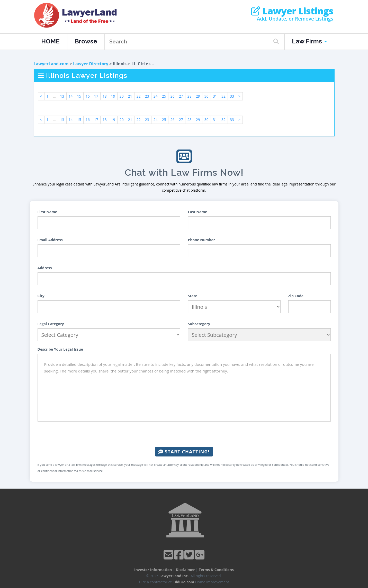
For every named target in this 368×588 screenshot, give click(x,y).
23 (147, 96)
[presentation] (184, 434)
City (41, 296)
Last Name (198, 212)
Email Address (50, 240)
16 (88, 96)
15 (79, 96)
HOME (50, 41)
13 (62, 96)
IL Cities (143, 64)
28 (190, 96)
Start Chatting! (184, 452)
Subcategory (199, 324)
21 (130, 96)
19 (113, 96)
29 (198, 96)
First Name (47, 212)
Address (45, 268)
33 (232, 96)
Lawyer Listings (292, 11)
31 (215, 96)
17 (96, 96)
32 (223, 96)
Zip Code (296, 296)
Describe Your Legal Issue (60, 349)
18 (105, 96)
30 (207, 96)
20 (122, 96)
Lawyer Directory (91, 64)
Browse (86, 41)
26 (173, 96)
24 (156, 96)
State (193, 296)
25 (164, 96)
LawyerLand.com (51, 64)
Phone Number (202, 240)
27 (181, 96)
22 (139, 96)
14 (71, 96)
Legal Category (51, 324)
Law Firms (309, 41)
